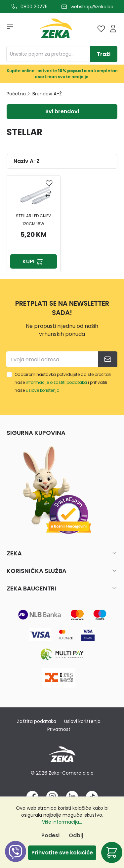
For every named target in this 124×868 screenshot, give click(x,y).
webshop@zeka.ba (92, 7)
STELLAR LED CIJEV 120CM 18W (33, 220)
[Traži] (104, 54)
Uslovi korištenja (82, 721)
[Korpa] (112, 852)
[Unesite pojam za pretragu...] (48, 54)
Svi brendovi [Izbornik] (62, 111)
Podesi (50, 835)
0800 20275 (34, 7)
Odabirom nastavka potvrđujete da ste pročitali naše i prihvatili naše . (63, 382)
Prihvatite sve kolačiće (62, 853)
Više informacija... (62, 822)
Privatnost (59, 729)
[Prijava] (113, 28)
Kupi (33, 261)
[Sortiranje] (62, 161)
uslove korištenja (43, 390)
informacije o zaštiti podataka (56, 382)
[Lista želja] (101, 28)
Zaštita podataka (37, 721)
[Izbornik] (8, 28)
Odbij (76, 835)
